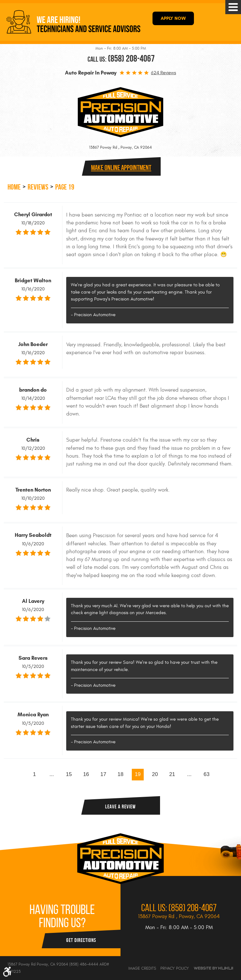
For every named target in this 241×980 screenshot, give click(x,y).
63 (207, 774)
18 (121, 774)
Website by (213, 968)
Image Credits (142, 968)
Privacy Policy (175, 968)
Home (14, 187)
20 (155, 774)
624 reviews (163, 73)
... (52, 774)
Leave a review (120, 807)
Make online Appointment (121, 168)
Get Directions (81, 940)
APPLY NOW (173, 18)
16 (86, 774)
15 (69, 774)
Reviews (38, 187)
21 (172, 774)
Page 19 (65, 187)
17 (103, 774)
